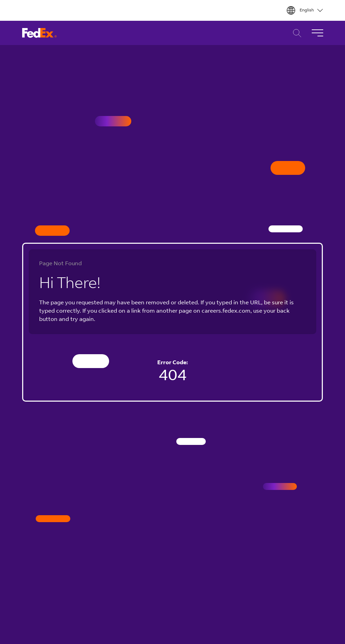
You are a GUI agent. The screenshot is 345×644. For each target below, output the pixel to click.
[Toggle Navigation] (317, 33)
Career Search (295, 33)
